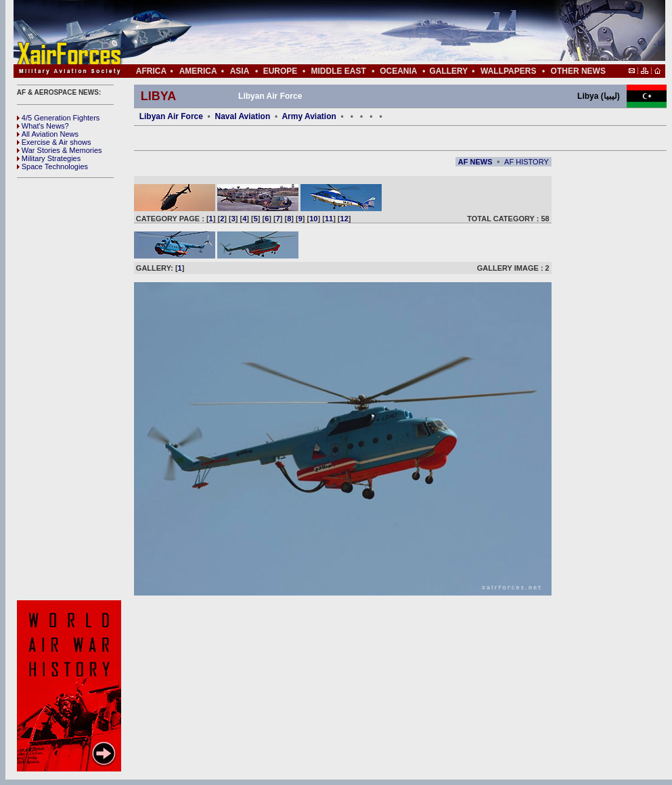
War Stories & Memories (60, 150)
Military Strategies (49, 158)
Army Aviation (309, 116)
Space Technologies (52, 166)
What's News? (43, 126)
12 (344, 219)
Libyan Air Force (171, 116)
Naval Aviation (242, 116)
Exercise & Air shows (54, 142)
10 (313, 219)
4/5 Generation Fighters (60, 118)
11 (329, 219)
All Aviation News (48, 134)
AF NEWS (475, 162)
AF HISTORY (527, 162)
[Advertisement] (71, 389)
